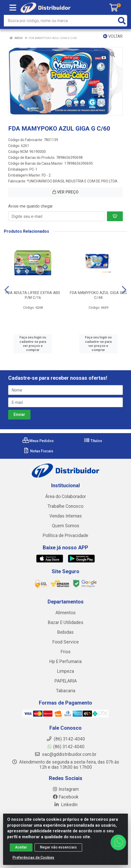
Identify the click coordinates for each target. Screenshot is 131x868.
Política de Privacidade (65, 535)
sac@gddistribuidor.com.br (65, 754)
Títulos (93, 441)
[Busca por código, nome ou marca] (60, 21)
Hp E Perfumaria (65, 661)
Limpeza (65, 671)
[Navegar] (7, 290)
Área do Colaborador (66, 496)
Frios (66, 652)
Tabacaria (66, 691)
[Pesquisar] (122, 21)
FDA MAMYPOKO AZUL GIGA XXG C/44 (98, 295)
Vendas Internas (66, 516)
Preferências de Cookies (33, 857)
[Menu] (13, 8)
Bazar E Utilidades (66, 622)
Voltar (113, 36)
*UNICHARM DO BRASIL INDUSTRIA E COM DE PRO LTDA (72, 181)
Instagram (65, 789)
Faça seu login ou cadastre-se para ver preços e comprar (33, 344)
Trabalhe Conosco (65, 506)
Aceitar (21, 847)
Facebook (65, 797)
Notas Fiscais (38, 451)
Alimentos (66, 613)
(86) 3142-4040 (66, 747)
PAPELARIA (66, 681)
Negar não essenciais (58, 847)
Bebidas (65, 632)
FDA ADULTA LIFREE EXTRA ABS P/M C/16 (33, 295)
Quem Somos (66, 526)
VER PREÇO (65, 192)
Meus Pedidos (38, 441)
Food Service (66, 642)
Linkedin (66, 805)
